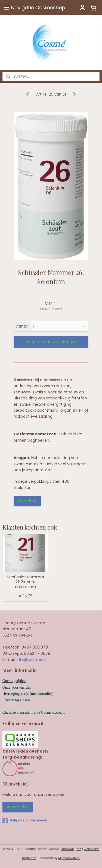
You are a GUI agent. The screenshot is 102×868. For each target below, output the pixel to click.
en (30, 687)
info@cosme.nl (31, 659)
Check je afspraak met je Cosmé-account (34, 712)
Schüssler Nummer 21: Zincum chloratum (26, 582)
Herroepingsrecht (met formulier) (28, 694)
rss (79, 849)
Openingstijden (14, 681)
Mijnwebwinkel (69, 858)
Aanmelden (18, 807)
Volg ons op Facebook (25, 821)
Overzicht (27, 501)
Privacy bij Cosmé (16, 700)
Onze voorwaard (15, 687)
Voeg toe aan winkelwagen (51, 342)
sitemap (68, 849)
